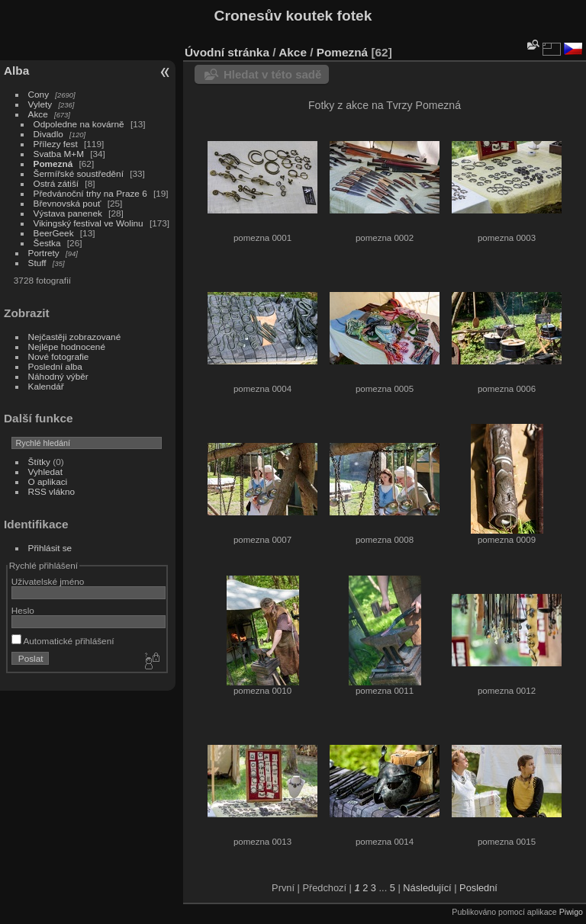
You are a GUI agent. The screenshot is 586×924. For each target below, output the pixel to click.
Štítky (39, 462)
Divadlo (48, 134)
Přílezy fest (56, 144)
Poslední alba (55, 366)
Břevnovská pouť (68, 203)
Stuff (37, 263)
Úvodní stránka (227, 52)
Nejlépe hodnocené (67, 346)
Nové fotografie (59, 356)
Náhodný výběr (58, 376)
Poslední (478, 888)
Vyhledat (45, 472)
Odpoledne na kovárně (79, 124)
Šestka (47, 243)
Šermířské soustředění (79, 173)
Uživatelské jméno (48, 581)
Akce (38, 114)
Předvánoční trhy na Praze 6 (90, 193)
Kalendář (46, 386)
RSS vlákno (52, 491)
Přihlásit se (50, 548)
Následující (427, 888)
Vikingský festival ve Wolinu (89, 223)
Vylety (40, 104)
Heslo (23, 610)
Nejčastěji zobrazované (75, 337)
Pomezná (53, 164)
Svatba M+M (59, 154)
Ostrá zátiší (56, 183)
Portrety (44, 253)
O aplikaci (48, 481)
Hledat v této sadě (272, 74)
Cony (39, 94)
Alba (16, 71)
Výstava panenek (68, 213)
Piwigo (571, 912)
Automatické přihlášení (63, 641)
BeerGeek (54, 233)
